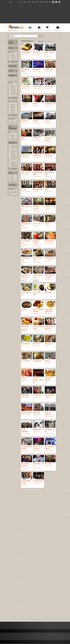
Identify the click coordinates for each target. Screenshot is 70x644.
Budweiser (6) (14, 148)
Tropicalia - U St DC (50, 206)
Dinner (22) (13, 57)
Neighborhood (58, 30)
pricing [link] (11, 173)
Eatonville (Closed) (49, 243)
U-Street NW (36, 54)
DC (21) (12, 122)
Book (50, 2)
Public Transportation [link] (13, 128)
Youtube (53, 2)
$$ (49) (12, 178)
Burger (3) (13, 88)
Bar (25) (12, 55)
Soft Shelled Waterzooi (48, 379)
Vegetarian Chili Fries (37, 259)
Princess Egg (48, 344)
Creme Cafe (24, 54)
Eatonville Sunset (49, 241)
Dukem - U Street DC (49, 53)
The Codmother (25, 86)
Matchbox (36, 121)
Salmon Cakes (25, 326)
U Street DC (24, 140)
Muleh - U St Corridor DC (48, 413)
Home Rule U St (25, 155)
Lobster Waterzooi (26, 292)
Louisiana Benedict (26, 52)
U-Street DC (48, 209)
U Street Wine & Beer (26, 242)
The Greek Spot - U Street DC (50, 448)
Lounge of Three (49, 69)
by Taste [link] (11, 71)
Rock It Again (37, 412)
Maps (25, 2)
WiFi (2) (12, 136)
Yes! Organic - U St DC (50, 430)
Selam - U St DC (25, 172)
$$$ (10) (13, 180)
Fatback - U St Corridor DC (37, 448)
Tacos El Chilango (38, 86)
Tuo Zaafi (24, 309)
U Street (47, 121)
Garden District (37, 155)
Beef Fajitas (36, 344)
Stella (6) (13, 153)
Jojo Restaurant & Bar (26, 225)
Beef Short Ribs (25, 361)
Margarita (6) (14, 151)
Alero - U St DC (37, 224)
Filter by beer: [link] (12, 143)
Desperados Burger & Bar (50, 173)
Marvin (23, 138)
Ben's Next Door (49, 155)
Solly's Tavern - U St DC (27, 207)
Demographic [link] (12, 75)
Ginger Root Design (26, 412)
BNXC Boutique (25, 395)
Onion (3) (13, 110)
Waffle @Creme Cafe (25, 259)
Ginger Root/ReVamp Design (38, 327)
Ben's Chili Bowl (49, 86)
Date (57, 41)
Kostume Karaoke (49, 395)
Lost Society (25, 104)
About (21, 2)
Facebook (59, 2)
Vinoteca (35, 104)
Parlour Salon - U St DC (38, 465)
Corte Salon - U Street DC (37, 207)
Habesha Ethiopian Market (38, 173)
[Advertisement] (36, 15)
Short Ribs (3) (14, 94)
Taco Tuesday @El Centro (38, 276)
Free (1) (12, 138)
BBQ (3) (12, 86)
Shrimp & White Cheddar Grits (49, 310)
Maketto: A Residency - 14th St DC (38, 380)
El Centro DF (24, 121)
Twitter (56, 2)
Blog (33, 2)
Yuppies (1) (13, 78)
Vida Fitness (36, 138)
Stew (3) (13, 112)
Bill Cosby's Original (50, 258)
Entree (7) (13, 105)
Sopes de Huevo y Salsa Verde (26, 276)
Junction (24, 378)
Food (31, 30)
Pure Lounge (36, 69)
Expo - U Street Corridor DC (25, 465)
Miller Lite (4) (14, 157)
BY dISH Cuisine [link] (12, 66)
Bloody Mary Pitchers (36, 242)
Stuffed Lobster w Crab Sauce (50, 276)
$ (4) (12, 176)
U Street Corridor (37, 71)
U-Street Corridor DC (26, 192)
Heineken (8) (14, 146)
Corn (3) (13, 108)
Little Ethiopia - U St (50, 104)
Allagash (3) (13, 164)
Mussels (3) (13, 92)
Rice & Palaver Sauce (37, 293)
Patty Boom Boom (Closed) (26, 482)
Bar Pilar (24, 189)
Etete (46, 189)
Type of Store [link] (12, 185)
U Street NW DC (48, 123)
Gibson (46, 346)
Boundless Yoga (37, 429)
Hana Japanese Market (25, 70)
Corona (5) (13, 155)
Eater (37, 2)
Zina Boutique (48, 464)
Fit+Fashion (48, 30)
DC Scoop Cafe (37, 395)
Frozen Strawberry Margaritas (50, 327)
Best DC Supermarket (25, 430)
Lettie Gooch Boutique (48, 139)
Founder (41, 2)
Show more (14, 61)
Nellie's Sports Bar (38, 189)
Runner (46, 2)
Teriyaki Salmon (37, 361)
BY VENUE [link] (11, 48)
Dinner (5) (13, 107)
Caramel (47, 361)
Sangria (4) (13, 162)
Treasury (47, 224)
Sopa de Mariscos (26, 344)
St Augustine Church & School (27, 448)
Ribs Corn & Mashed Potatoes (38, 310)
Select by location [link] (11, 42)
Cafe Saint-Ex (37, 52)
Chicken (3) (13, 90)
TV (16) (12, 59)
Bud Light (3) (14, 166)
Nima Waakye (48, 292)
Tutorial (29, 2)
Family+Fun (39, 30)
